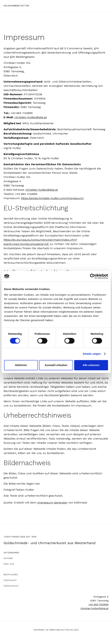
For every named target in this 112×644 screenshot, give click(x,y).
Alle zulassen (91, 365)
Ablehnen (21, 365)
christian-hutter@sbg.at (31, 117)
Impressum (10, 580)
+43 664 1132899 (98, 604)
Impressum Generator (52, 503)
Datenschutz (11, 586)
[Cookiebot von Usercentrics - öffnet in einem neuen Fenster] (93, 276)
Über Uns (9, 564)
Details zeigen (92, 354)
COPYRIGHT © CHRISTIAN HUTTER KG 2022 (56, 630)
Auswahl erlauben (56, 365)
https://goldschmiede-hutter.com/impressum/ (52, 198)
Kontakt (8, 558)
